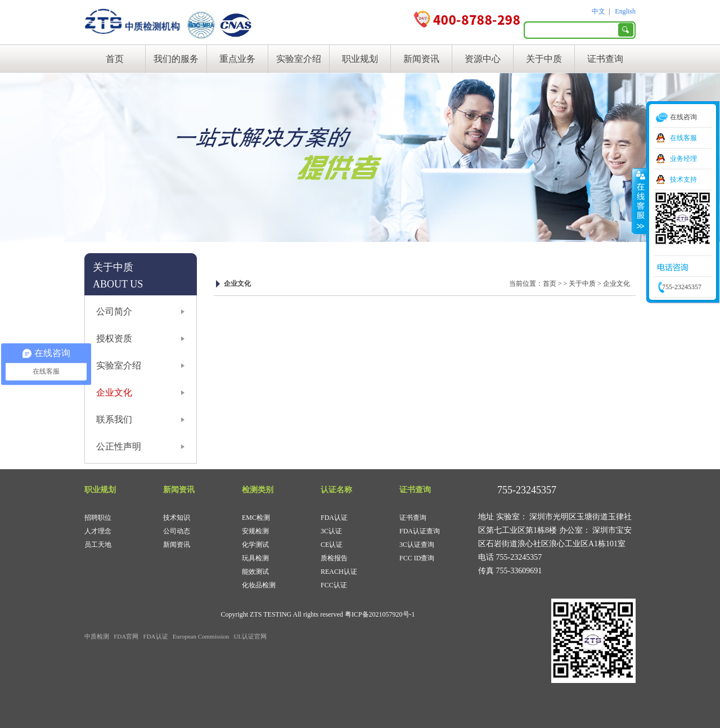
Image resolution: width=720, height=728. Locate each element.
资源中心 (483, 59)
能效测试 (255, 572)
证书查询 (605, 59)
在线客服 (683, 138)
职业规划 (360, 59)
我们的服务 (176, 59)
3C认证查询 (417, 545)
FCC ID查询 (417, 558)
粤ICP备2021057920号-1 (380, 614)
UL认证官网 (251, 636)
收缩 (640, 201)
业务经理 (683, 159)
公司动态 (177, 531)
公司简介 (114, 311)
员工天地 (98, 545)
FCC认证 (334, 585)
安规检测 (255, 531)
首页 (115, 59)
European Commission (201, 636)
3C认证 (331, 531)
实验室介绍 (299, 59)
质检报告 (334, 558)
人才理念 (98, 531)
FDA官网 (126, 636)
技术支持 (683, 179)
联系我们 (114, 419)
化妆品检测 (259, 585)
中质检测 (97, 636)
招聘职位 (98, 518)
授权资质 (114, 338)
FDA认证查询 (420, 531)
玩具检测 (255, 558)
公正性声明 (119, 446)
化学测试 (255, 545)
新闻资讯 (421, 59)
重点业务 (237, 59)
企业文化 (114, 392)
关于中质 (544, 59)
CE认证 (332, 545)
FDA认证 (334, 518)
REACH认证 (339, 572)
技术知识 (177, 518)
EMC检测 (256, 518)
